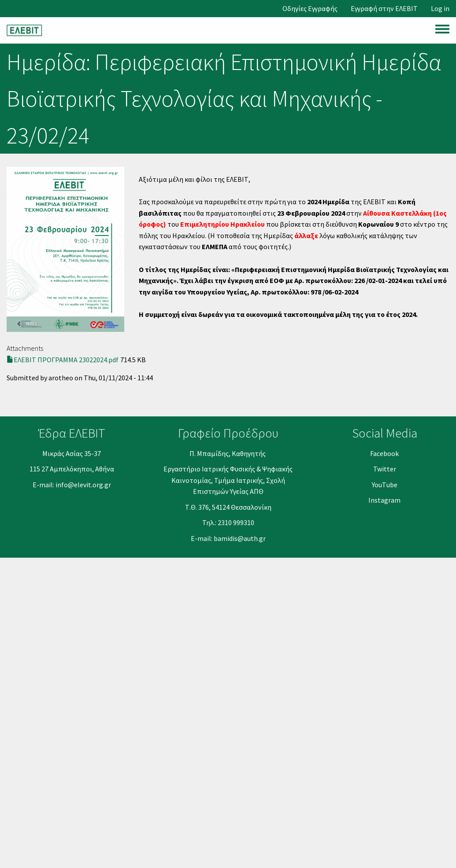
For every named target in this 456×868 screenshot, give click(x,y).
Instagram (384, 500)
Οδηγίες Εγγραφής (310, 9)
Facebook (384, 453)
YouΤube (385, 485)
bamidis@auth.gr (240, 538)
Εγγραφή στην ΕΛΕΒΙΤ (384, 9)
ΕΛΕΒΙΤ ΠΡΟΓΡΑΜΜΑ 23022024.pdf (66, 360)
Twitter (385, 469)
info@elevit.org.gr (83, 485)
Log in (440, 9)
